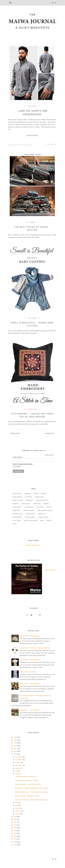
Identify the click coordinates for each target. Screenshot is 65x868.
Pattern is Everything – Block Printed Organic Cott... (32, 800)
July (17, 771)
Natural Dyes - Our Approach (29, 710)
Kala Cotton (40, 507)
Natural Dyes (42, 514)
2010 (15, 842)
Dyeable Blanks (39, 497)
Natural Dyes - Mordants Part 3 (30, 660)
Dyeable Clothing (18, 500)
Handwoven (37, 504)
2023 (15, 746)
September (19, 765)
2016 (15, 825)
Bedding (32, 222)
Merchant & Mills (18, 514)
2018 (15, 819)
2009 (15, 845)
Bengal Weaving (17, 497)
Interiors (46, 504)
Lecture (49, 507)
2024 (15, 743)
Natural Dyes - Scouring (28, 672)
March (17, 808)
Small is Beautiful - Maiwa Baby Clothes (32, 324)
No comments (27, 145)
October (18, 763)
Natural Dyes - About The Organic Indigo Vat (35, 648)
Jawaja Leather (29, 507)
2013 (15, 833)
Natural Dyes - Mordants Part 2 (30, 684)
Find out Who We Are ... (33, 545)
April (17, 805)
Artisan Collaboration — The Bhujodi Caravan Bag (31, 792)
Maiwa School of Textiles (45, 510)
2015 (15, 828)
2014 (15, 831)
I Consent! (17, 467)
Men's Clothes (32, 106)
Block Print (28, 497)
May (17, 803)
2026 (15, 737)
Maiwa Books (16, 510)
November (19, 760)
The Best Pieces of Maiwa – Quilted (32, 228)
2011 (15, 839)
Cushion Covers (32, 409)
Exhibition (16, 504)
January (18, 814)
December (19, 757)
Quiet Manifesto (17, 517)
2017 (15, 822)
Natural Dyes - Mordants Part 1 (30, 636)
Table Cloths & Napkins (30, 520)
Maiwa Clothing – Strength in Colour (27, 796)
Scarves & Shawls (43, 517)
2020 (15, 754)
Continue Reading (32, 135)
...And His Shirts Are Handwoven (32, 112)
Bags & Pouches (17, 494)
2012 (15, 836)
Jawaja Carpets (17, 507)
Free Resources (26, 504)
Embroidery (29, 500)
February (18, 811)
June (17, 774)
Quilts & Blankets (30, 517)
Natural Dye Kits (31, 514)
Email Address (18, 457)
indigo (15, 524)
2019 (15, 817)
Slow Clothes (32, 318)
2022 (15, 748)
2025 (15, 740)
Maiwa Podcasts (50, 570)
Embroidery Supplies (42, 500)
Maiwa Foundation (29, 510)
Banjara (36, 494)
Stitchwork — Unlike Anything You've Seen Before (32, 415)
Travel (42, 520)
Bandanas (28, 494)
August (18, 768)
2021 (15, 751)
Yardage (49, 520)
